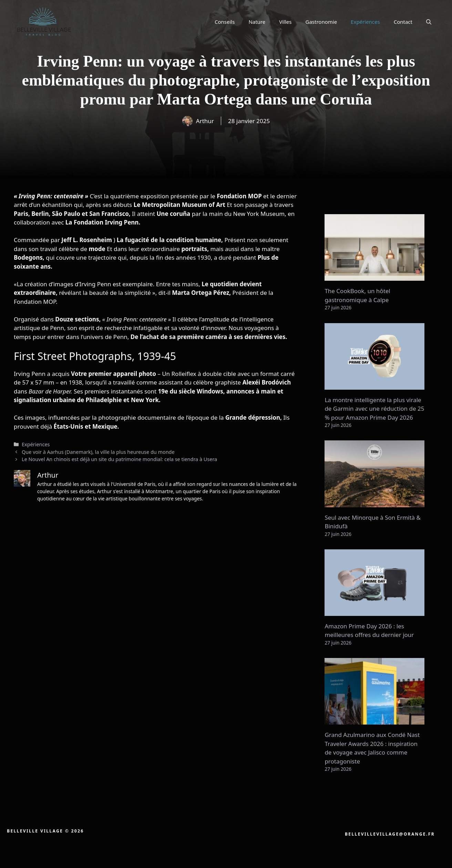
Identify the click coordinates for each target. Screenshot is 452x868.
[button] (429, 22)
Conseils (225, 22)
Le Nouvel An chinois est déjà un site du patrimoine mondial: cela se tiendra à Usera (119, 459)
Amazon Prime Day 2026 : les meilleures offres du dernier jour (369, 631)
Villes (285, 22)
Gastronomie (321, 22)
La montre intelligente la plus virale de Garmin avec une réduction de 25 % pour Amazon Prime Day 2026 (374, 409)
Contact (403, 22)
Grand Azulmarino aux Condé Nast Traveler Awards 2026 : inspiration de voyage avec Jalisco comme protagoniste (372, 748)
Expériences (365, 22)
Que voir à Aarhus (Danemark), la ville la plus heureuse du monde (98, 452)
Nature (257, 22)
